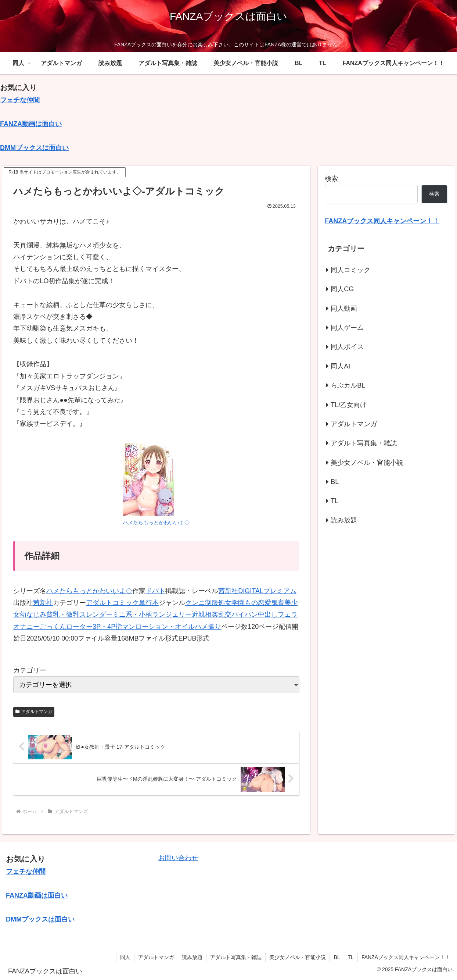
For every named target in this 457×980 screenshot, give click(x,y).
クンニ (195, 603)
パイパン (245, 614)
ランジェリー (172, 614)
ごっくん (53, 627)
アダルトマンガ (34, 712)
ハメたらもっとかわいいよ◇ (89, 591)
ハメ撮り (208, 627)
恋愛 (265, 603)
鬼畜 (278, 603)
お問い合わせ (178, 858)
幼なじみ (33, 614)
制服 (212, 603)
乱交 (225, 614)
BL (337, 957)
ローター (79, 627)
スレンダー (96, 614)
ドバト (155, 591)
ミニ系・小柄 (132, 614)
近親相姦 (205, 614)
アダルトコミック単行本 (122, 603)
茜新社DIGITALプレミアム (257, 591)
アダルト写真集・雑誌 (236, 957)
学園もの (245, 603)
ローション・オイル (165, 627)
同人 (125, 957)
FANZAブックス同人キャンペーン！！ (406, 957)
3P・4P (104, 627)
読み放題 (192, 957)
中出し (268, 614)
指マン (125, 627)
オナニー (26, 627)
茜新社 (43, 603)
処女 (225, 603)
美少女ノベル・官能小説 (298, 957)
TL (351, 957)
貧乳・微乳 (63, 614)
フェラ (288, 614)
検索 (331, 179)
